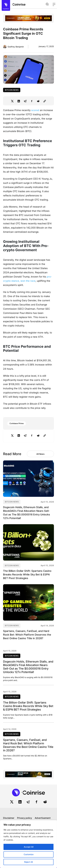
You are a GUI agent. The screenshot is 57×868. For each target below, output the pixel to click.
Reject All (28, 862)
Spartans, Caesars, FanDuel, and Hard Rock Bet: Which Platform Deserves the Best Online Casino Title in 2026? (27, 635)
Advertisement (43, 818)
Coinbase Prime (17, 423)
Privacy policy (25, 818)
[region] (28, 844)
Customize (29, 854)
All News (40, 454)
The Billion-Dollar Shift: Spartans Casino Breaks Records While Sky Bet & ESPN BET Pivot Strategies (27, 574)
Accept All (29, 847)
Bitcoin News (12, 90)
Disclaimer (9, 818)
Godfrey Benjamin (16, 47)
